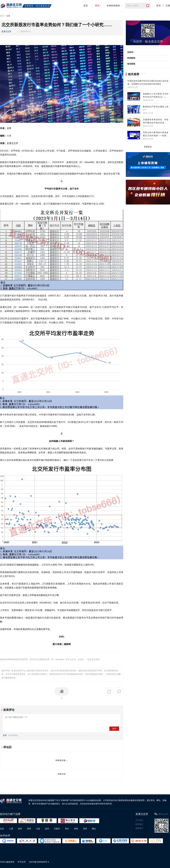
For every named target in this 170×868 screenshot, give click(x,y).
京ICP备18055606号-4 (39, 862)
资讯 (97, 6)
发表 (114, 729)
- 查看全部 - (62, 774)
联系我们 (139, 824)
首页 (86, 6)
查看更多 (148, 147)
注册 (168, 6)
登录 (159, 6)
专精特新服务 (113, 6)
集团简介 (139, 828)
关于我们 (139, 820)
